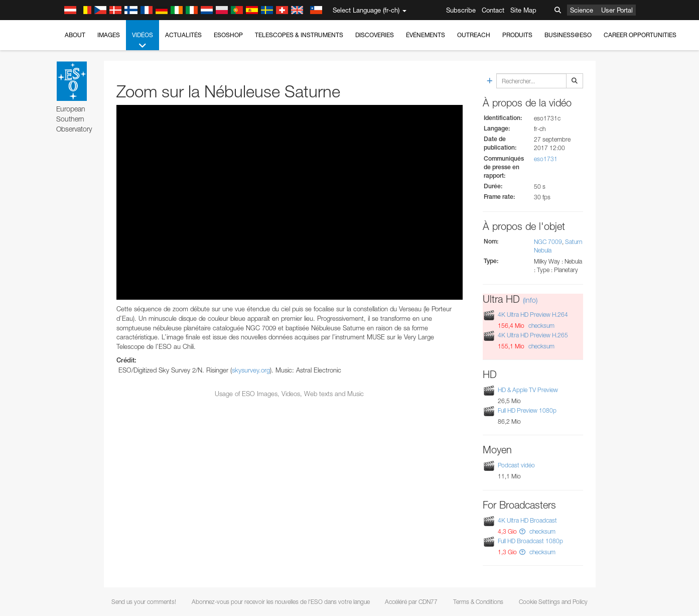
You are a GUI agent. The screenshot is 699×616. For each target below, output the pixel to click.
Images (109, 35)
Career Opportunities (640, 35)
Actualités (183, 35)
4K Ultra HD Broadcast (527, 520)
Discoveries (375, 35)
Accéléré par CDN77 (411, 602)
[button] (522, 531)
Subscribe (461, 10)
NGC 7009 (548, 242)
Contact (493, 10)
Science (582, 10)
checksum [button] (541, 326)
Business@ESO (568, 35)
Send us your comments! (144, 602)
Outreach (474, 35)
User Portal (617, 10)
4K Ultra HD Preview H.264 (533, 315)
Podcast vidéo (516, 465)
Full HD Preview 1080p (527, 410)
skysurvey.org (251, 370)
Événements (426, 35)
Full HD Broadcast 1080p (530, 541)
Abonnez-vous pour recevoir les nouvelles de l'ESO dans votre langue (281, 602)
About (75, 35)
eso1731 (546, 159)
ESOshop (228, 35)
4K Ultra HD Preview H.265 (533, 335)
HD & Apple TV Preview (528, 390)
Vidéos (143, 41)
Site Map (523, 10)
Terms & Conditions (478, 602)
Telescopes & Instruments (299, 35)
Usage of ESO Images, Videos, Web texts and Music (289, 394)
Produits (517, 35)
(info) (530, 300)
